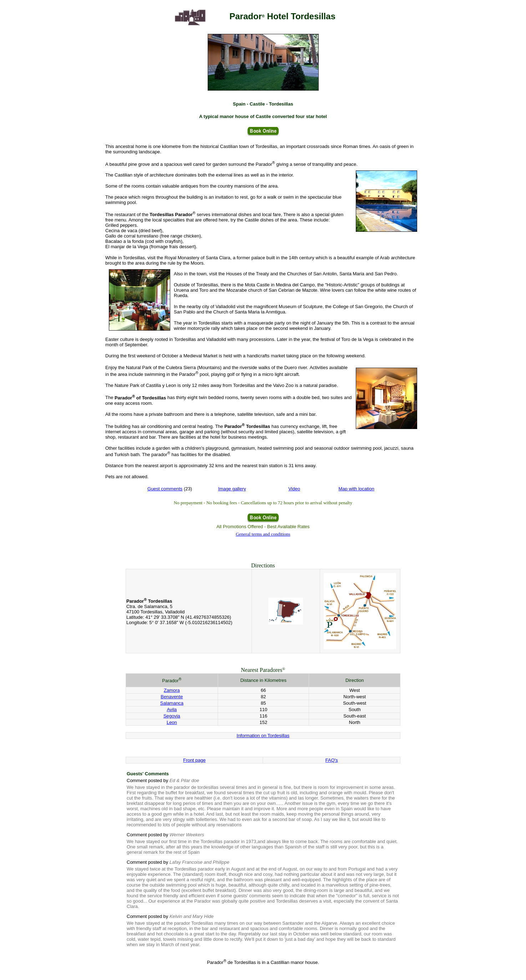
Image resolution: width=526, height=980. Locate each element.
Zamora (172, 690)
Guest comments (165, 489)
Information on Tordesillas (263, 736)
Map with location (356, 489)
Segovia (172, 716)
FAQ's (332, 760)
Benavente (172, 697)
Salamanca (172, 703)
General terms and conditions (263, 534)
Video (294, 489)
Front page (194, 760)
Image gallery (232, 489)
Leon (172, 722)
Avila (172, 710)
